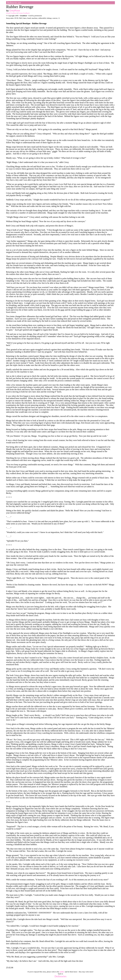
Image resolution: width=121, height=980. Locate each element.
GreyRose (15, 11)
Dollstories (61, 976)
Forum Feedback (24, 13)
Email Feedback (12, 13)
